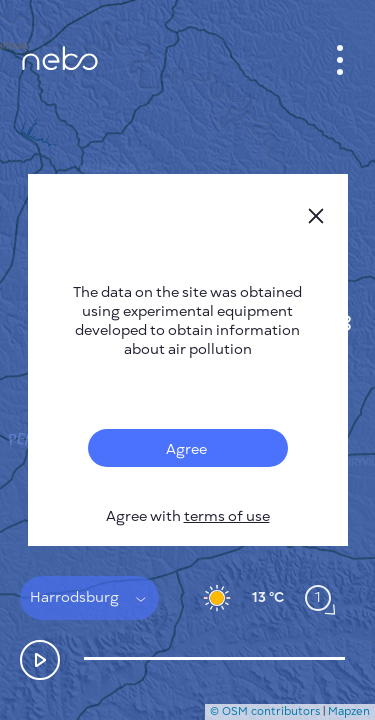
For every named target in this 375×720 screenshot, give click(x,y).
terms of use (227, 516)
